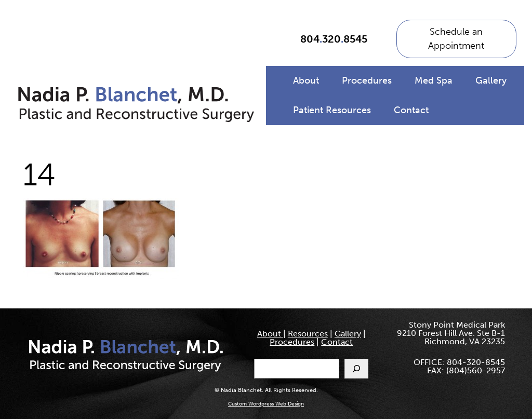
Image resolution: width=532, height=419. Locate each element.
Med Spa (434, 80)
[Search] (356, 369)
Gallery (491, 80)
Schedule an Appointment (456, 39)
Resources (308, 334)
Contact (411, 110)
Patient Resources (332, 110)
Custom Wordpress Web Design (266, 404)
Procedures (367, 80)
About (306, 80)
